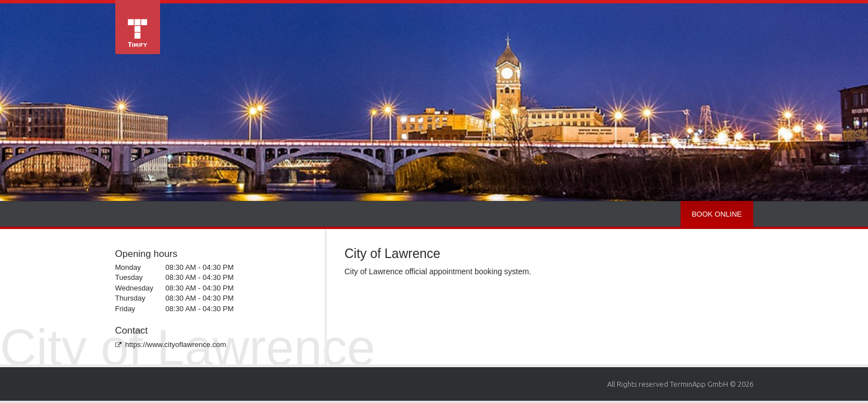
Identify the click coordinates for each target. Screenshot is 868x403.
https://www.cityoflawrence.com (171, 345)
